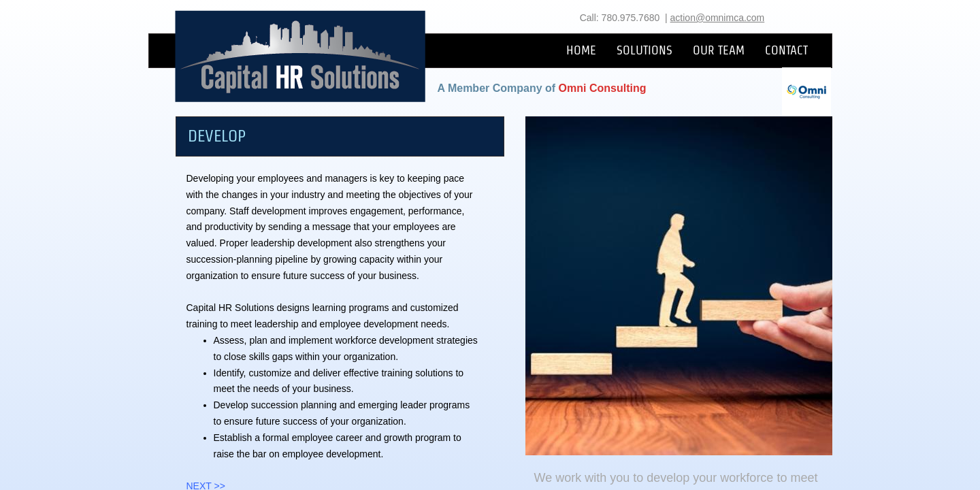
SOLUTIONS (644, 50)
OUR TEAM (719, 50)
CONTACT (786, 50)
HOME (581, 50)
